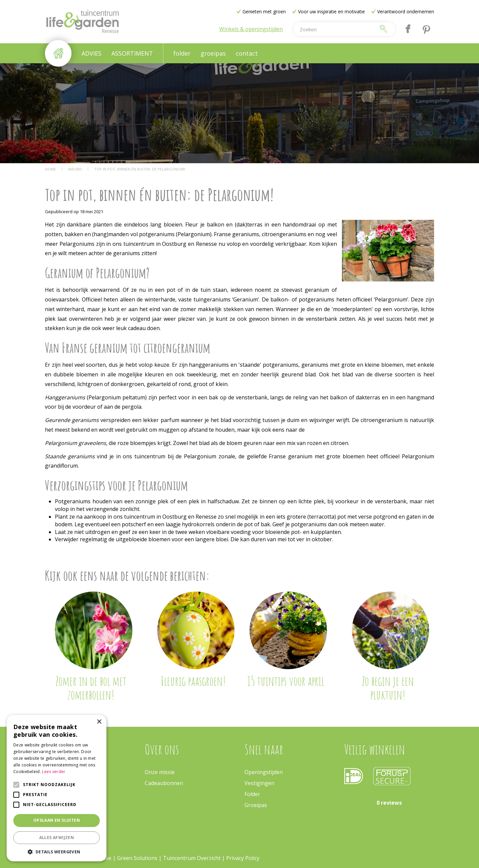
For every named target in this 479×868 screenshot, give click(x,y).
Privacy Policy (243, 858)
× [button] (99, 722)
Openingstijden (264, 772)
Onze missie (160, 772)
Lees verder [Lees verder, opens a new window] (54, 772)
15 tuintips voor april (286, 681)
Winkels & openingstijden (251, 29)
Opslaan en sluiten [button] (57, 820)
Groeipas (256, 805)
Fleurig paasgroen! (193, 681)
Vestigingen (259, 783)
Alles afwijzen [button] (57, 838)
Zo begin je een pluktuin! (388, 688)
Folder (252, 794)
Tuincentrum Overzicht (192, 858)
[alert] (57, 788)
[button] (57, 852)
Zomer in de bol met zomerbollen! (91, 688)
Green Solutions (137, 858)
